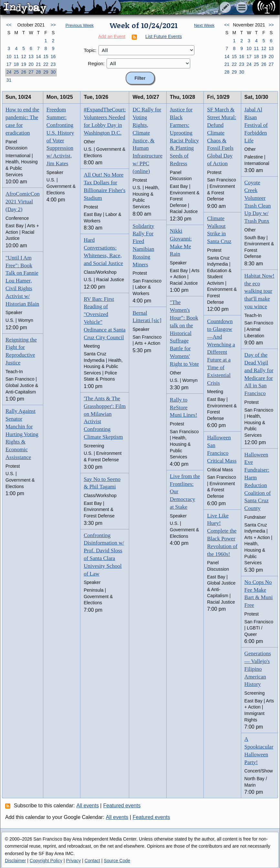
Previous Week (80, 25)
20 (31, 64)
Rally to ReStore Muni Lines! (184, 408)
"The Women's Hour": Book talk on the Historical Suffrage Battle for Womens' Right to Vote (184, 333)
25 (16, 72)
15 (46, 56)
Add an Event (112, 36)
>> (53, 25)
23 (53, 64)
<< (9, 25)
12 (24, 56)
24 (9, 72)
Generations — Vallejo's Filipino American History (258, 669)
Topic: (90, 50)
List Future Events (164, 36)
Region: (96, 63)
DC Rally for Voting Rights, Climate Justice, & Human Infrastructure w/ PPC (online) (147, 140)
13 (31, 56)
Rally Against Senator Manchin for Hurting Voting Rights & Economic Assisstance (22, 434)
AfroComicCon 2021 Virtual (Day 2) (23, 202)
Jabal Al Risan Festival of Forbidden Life (256, 125)
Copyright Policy (46, 861)
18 (16, 64)
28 (38, 72)
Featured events (122, 806)
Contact (92, 861)
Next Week (204, 25)
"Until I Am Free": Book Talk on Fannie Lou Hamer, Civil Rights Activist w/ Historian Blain (22, 281)
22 (46, 64)
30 (53, 72)
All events (88, 806)
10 (9, 56)
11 (16, 56)
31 (9, 80)
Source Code (117, 861)
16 (53, 56)
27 (31, 72)
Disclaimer (15, 861)
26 (24, 72)
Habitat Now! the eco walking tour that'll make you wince (259, 291)
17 (9, 64)
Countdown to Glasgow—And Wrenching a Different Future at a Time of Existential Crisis (221, 352)
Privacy (73, 861)
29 (46, 72)
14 (38, 56)
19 (24, 64)
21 (38, 64)
